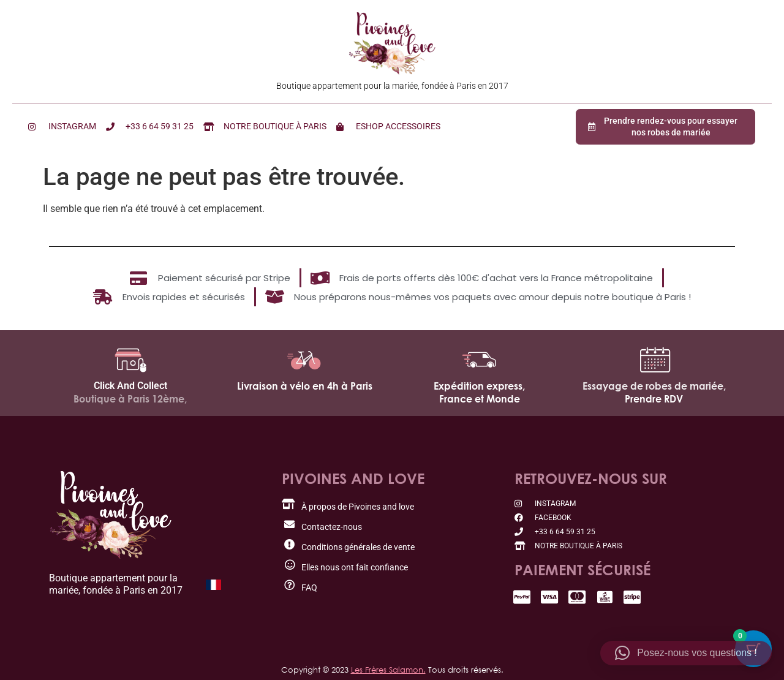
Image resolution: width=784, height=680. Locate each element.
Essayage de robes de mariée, (654, 386)
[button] (686, 653)
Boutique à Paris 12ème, (130, 399)
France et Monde (480, 399)
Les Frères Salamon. (388, 670)
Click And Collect (130, 386)
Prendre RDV (654, 399)
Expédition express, (479, 386)
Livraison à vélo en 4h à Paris (305, 386)
